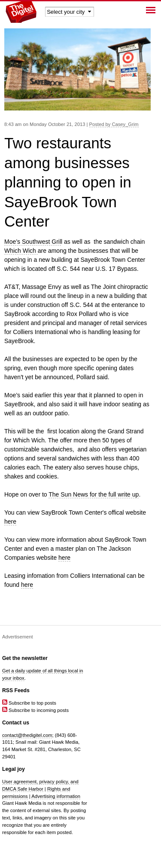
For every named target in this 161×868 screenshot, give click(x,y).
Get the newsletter (25, 658)
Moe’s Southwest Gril (33, 242)
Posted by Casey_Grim (114, 124)
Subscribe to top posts (29, 703)
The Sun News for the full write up (94, 494)
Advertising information (56, 796)
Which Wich (21, 251)
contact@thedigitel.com (27, 735)
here (10, 521)
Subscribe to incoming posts (35, 710)
